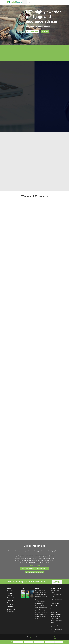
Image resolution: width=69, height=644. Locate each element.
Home (24, 2)
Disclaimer (10, 600)
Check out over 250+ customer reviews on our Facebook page (35, 569)
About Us (10, 591)
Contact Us (58, 2)
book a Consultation (57, 582)
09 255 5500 (54, 606)
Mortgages (31, 2)
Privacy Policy (11, 598)
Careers (9, 596)
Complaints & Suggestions (11, 610)
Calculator (51, 2)
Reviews (9, 593)
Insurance (38, 2)
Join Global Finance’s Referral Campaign (34, 572)
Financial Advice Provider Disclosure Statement (13, 605)
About (45, 2)
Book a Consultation (32, 31)
